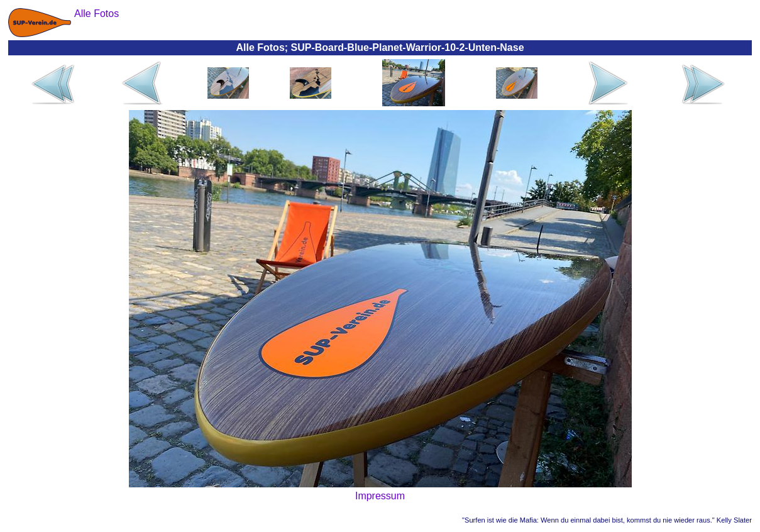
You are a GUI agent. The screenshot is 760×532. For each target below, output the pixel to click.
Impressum (380, 496)
